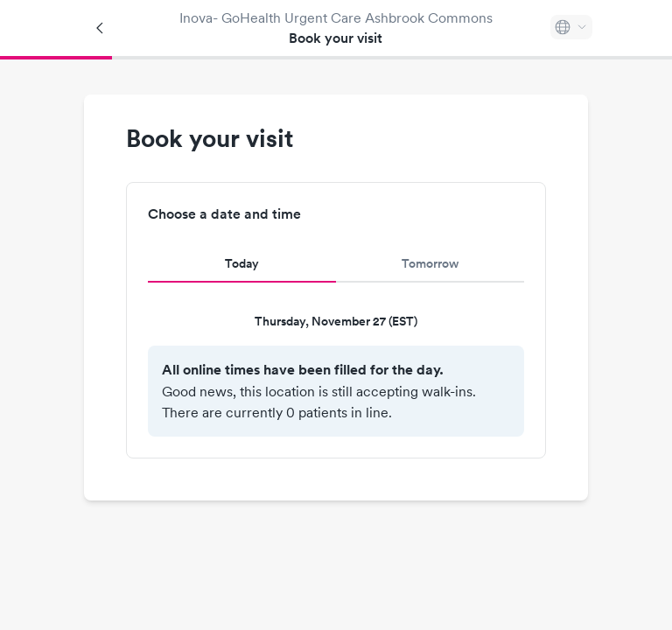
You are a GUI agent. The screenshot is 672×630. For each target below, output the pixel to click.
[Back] (101, 28)
